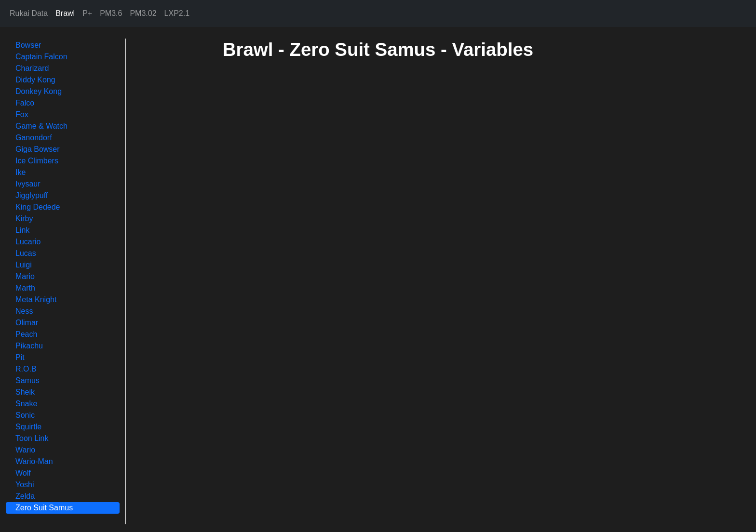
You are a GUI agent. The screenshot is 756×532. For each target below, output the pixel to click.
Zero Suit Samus (44, 508)
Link (22, 230)
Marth (25, 288)
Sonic (25, 415)
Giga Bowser (38, 149)
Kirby (24, 219)
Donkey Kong (39, 91)
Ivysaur (28, 184)
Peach (26, 334)
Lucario (28, 242)
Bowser (28, 45)
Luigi (24, 265)
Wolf (23, 473)
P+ (87, 13)
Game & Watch (41, 126)
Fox (22, 114)
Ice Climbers (37, 161)
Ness (24, 311)
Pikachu (29, 346)
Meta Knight (36, 299)
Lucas (26, 253)
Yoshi (25, 485)
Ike (20, 172)
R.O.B (26, 369)
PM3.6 (111, 13)
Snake (26, 404)
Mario (25, 276)
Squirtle (28, 427)
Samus (27, 380)
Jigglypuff (32, 195)
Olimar (27, 323)
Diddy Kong (35, 80)
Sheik (25, 392)
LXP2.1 (177, 13)
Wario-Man (34, 461)
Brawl (65, 13)
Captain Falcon (41, 57)
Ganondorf (34, 138)
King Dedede (38, 207)
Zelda (25, 496)
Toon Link (32, 438)
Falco (25, 103)
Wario (25, 450)
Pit (20, 357)
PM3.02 (143, 13)
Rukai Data (29, 13)
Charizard (32, 68)
